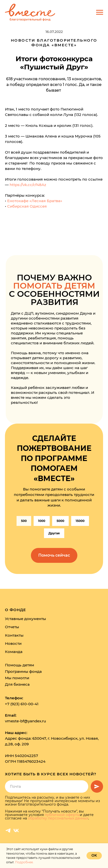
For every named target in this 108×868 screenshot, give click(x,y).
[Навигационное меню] (100, 12)
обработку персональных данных (58, 818)
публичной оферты (62, 815)
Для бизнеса (17, 684)
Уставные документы (25, 619)
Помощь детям (20, 665)
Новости (13, 643)
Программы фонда (23, 671)
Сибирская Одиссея (27, 206)
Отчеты (12, 627)
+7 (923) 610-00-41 (22, 704)
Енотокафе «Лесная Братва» (35, 201)
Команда (14, 652)
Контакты (14, 635)
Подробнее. (24, 862)
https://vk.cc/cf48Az (28, 185)
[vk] (16, 830)
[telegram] (8, 830)
